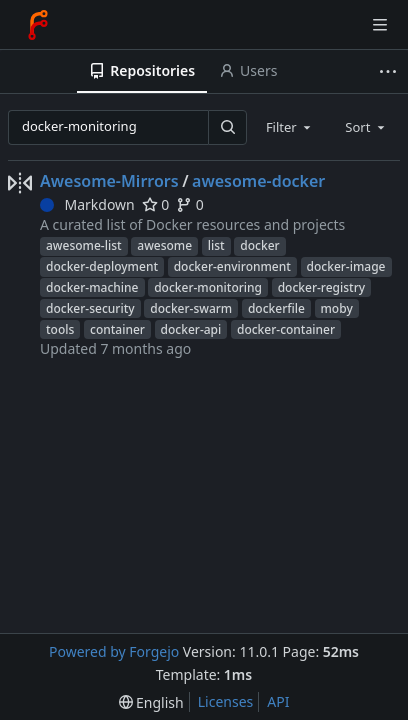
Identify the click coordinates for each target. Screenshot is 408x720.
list (216, 245)
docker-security (90, 308)
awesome (164, 245)
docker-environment (232, 266)
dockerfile (276, 308)
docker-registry (321, 287)
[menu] (151, 702)
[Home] (38, 25)
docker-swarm (191, 308)
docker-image (346, 266)
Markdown (87, 204)
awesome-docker (258, 181)
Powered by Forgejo (114, 651)
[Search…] (227, 127)
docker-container (286, 329)
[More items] (390, 71)
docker (259, 245)
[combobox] (290, 127)
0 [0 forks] (190, 204)
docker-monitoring (208, 287)
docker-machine (92, 287)
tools (60, 329)
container (117, 329)
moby (337, 308)
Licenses (226, 701)
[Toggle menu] (380, 25)
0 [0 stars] (156, 204)
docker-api (191, 329)
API (278, 701)
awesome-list (84, 245)
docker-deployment (102, 266)
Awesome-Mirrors (109, 181)
